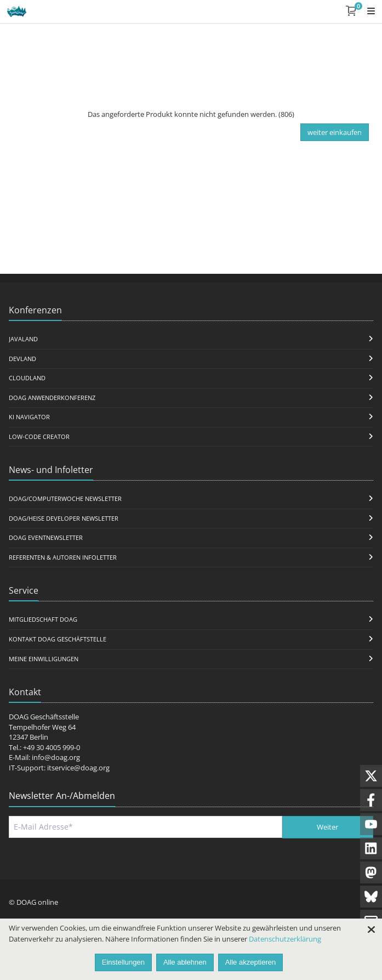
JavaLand (23, 339)
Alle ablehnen (185, 962)
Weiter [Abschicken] (327, 827)
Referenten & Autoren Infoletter (63, 557)
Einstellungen (123, 962)
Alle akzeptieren (251, 962)
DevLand (22, 359)
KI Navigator (29, 417)
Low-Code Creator (39, 437)
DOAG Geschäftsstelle (44, 717)
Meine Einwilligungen (44, 659)
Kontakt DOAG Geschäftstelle (58, 639)
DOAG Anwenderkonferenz (52, 398)
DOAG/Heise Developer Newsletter (64, 518)
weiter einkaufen (335, 132)
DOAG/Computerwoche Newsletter (65, 499)
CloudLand (27, 378)
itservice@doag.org (78, 768)
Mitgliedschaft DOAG (43, 619)
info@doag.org (56, 757)
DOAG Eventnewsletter (46, 537)
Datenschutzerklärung (285, 939)
